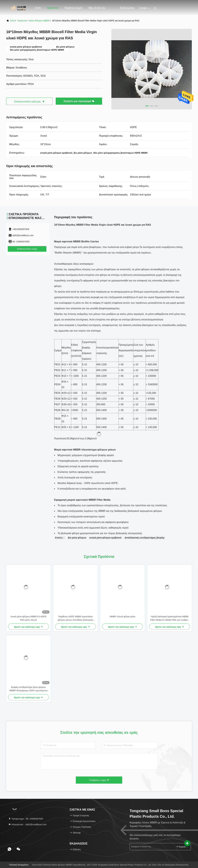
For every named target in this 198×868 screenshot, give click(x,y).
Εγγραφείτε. (182, 847)
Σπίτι (38, 8)
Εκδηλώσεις (127, 8)
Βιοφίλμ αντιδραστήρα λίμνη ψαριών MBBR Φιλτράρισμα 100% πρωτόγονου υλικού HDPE (28, 689)
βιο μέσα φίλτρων (77, 538)
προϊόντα (22, 21)
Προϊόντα (53, 8)
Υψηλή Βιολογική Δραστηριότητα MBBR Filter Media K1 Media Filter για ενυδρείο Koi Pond (170, 618)
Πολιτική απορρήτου (19, 865)
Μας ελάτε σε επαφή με (97, 9)
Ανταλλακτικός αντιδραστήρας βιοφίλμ (144, 538)
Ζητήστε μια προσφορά (79, 101)
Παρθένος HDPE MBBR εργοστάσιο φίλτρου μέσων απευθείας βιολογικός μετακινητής (75, 618)
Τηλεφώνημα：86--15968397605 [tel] (26, 819)
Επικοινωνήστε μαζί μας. (29, 102)
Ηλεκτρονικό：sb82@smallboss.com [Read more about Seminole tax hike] (27, 824)
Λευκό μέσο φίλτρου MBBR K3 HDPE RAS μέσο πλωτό (29, 618)
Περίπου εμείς (73, 8)
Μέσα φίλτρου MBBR (39, 21)
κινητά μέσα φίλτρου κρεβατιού (105, 538)
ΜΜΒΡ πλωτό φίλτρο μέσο (122, 617)
